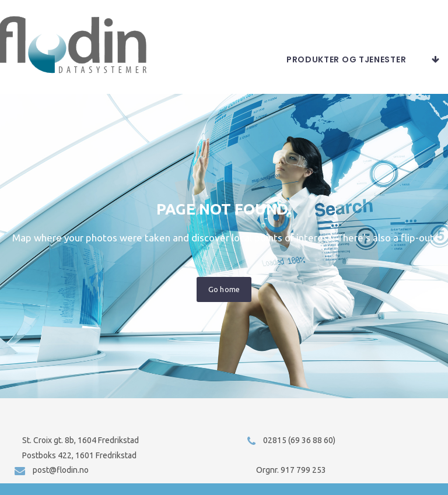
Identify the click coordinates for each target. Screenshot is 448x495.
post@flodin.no (61, 470)
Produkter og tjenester (346, 68)
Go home (224, 297)
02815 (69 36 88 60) (299, 440)
